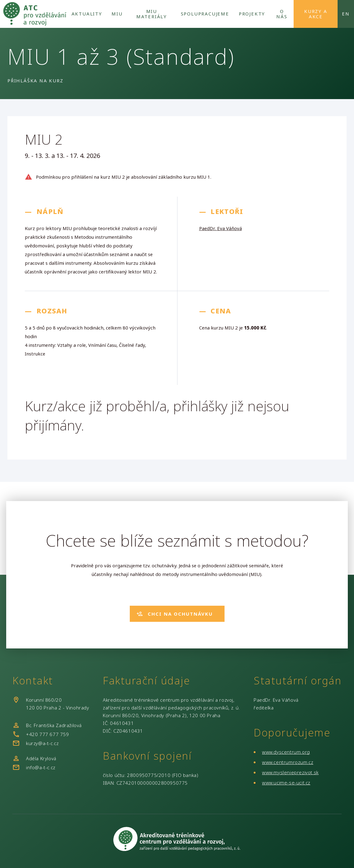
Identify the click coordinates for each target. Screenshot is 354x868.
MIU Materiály (152, 14)
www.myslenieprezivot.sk (290, 772)
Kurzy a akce (316, 14)
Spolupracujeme (205, 14)
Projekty (252, 14)
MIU (117, 14)
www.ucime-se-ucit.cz (286, 783)
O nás (282, 14)
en (346, 14)
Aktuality (87, 14)
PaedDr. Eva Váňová (221, 228)
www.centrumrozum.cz (288, 762)
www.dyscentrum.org (286, 752)
